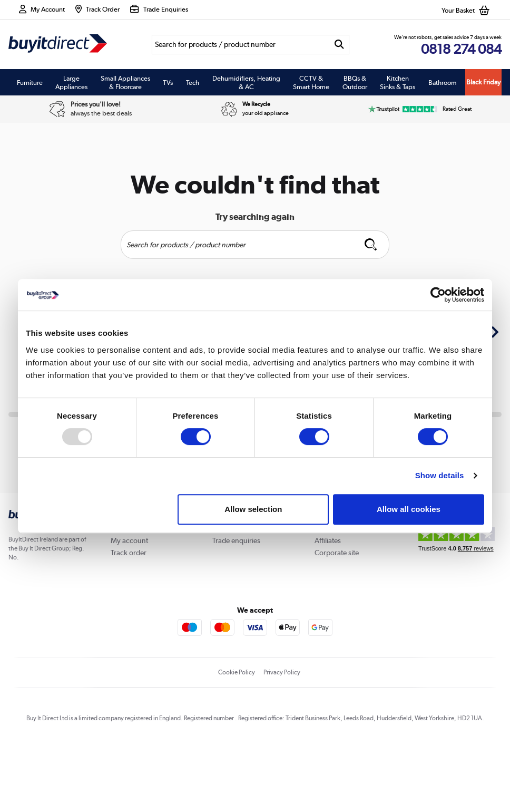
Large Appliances (71, 82)
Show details (440, 475)
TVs (168, 82)
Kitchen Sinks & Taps (398, 82)
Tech (193, 82)
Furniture (30, 82)
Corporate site (337, 553)
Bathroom (443, 82)
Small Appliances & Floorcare (125, 82)
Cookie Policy (237, 672)
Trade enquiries (236, 540)
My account (129, 540)
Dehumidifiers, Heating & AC (246, 82)
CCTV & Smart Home (311, 82)
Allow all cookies (409, 509)
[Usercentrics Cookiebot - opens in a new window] (438, 295)
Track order (129, 553)
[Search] (241, 45)
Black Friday (483, 82)
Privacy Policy (282, 672)
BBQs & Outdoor (355, 82)
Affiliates (328, 540)
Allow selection (253, 509)
